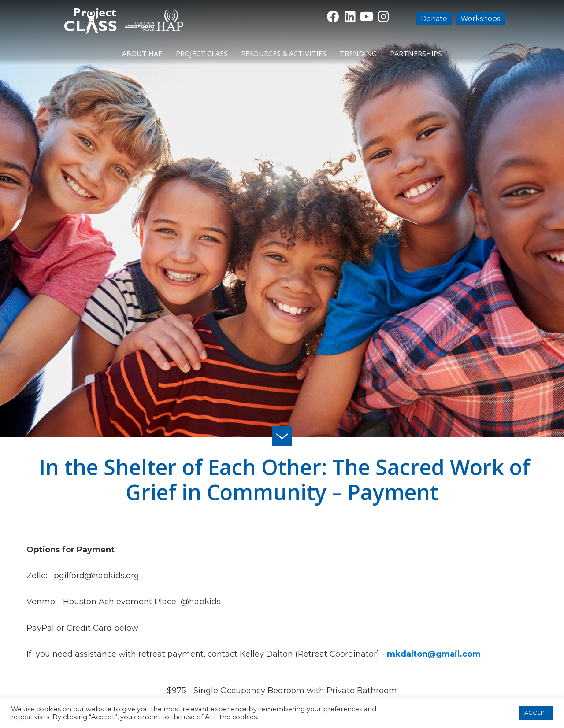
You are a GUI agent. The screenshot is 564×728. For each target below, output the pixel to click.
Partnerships (416, 54)
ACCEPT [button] (536, 713)
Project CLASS (202, 54)
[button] (333, 17)
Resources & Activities (284, 54)
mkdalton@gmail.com (434, 654)
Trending (358, 54)
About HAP (142, 54)
